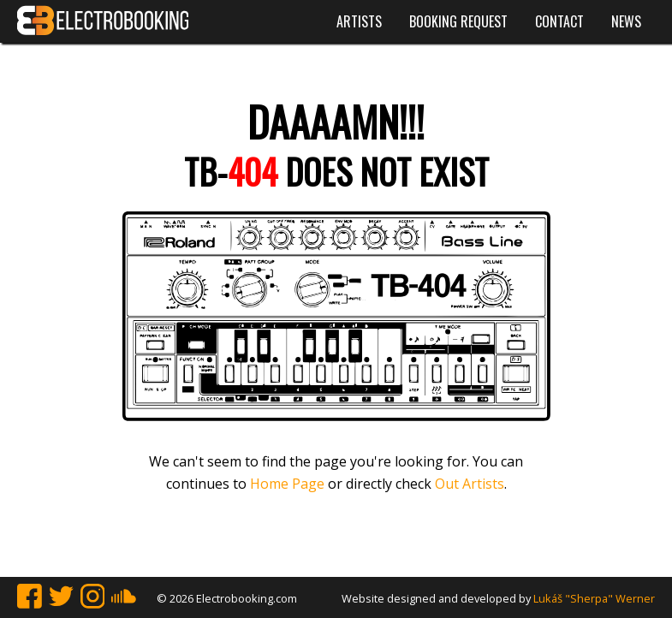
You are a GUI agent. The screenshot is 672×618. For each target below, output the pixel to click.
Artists (359, 21)
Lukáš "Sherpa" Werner (594, 598)
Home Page (287, 484)
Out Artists (470, 484)
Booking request (458, 21)
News (626, 21)
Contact (559, 21)
